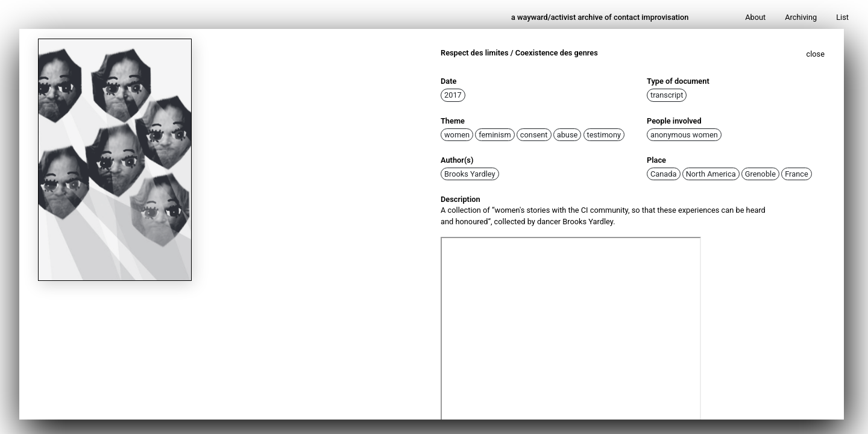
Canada (664, 174)
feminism (495, 135)
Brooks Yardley (470, 174)
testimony (604, 135)
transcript (667, 95)
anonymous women (684, 135)
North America (711, 174)
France (797, 174)
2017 (453, 95)
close (816, 54)
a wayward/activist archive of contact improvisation (600, 17)
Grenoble (760, 174)
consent (534, 135)
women (457, 135)
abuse (568, 135)
